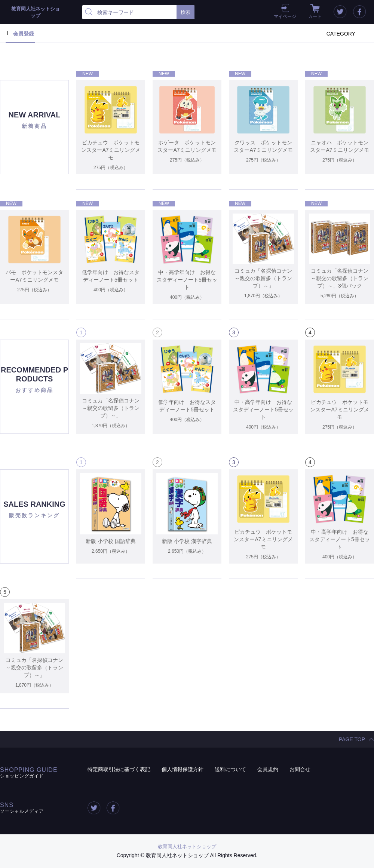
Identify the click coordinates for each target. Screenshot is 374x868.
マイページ (285, 16)
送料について (230, 769)
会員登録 (24, 34)
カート (315, 16)
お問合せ (300, 769)
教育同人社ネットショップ (187, 846)
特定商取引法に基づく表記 (119, 769)
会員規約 (268, 769)
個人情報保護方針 (183, 769)
